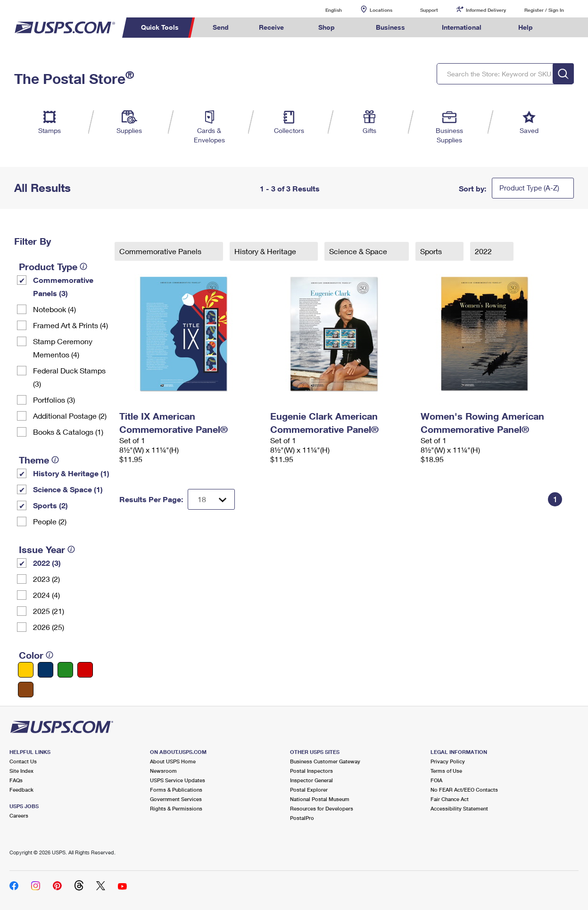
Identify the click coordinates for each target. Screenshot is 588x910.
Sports (432, 251)
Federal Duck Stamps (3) (69, 377)
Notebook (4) (54, 309)
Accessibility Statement (459, 808)
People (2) (50, 521)
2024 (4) (46, 595)
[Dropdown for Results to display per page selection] (211, 499)
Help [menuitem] (526, 27)
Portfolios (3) (54, 400)
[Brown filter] (26, 690)
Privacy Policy (448, 761)
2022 (484, 251)
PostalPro (302, 818)
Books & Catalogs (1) (68, 432)
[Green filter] (65, 670)
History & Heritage (266, 251)
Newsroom (163, 771)
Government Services (176, 799)
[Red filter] (85, 670)
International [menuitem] (462, 27)
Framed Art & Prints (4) (70, 325)
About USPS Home (173, 761)
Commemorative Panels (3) (63, 286)
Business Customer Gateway (325, 761)
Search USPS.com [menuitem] (565, 28)
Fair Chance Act (450, 799)
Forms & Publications (176, 790)
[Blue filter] (46, 670)
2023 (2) (46, 579)
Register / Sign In (544, 10)
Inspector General (311, 780)
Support (429, 10)
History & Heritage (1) (71, 473)
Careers (19, 815)
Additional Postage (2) (70, 416)
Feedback (21, 790)
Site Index (21, 771)
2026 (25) (49, 627)
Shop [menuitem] (327, 27)
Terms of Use (446, 771)
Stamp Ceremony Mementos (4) (63, 348)
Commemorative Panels (161, 251)
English (324, 10)
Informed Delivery (486, 10)
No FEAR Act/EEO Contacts (464, 790)
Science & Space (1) (68, 489)
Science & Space (359, 251)
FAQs (16, 780)
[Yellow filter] (26, 670)
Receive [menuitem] (271, 27)
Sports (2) (50, 505)
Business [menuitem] (390, 27)
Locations (381, 10)
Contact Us (23, 761)
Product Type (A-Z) (529, 188)
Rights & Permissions (176, 808)
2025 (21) (49, 611)
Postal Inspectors (311, 771)
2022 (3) (47, 563)
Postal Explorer (309, 790)
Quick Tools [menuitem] (160, 27)
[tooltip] (83, 266)
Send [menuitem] (221, 27)
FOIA (436, 780)
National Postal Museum (320, 799)
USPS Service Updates (178, 780)
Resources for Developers (322, 808)
